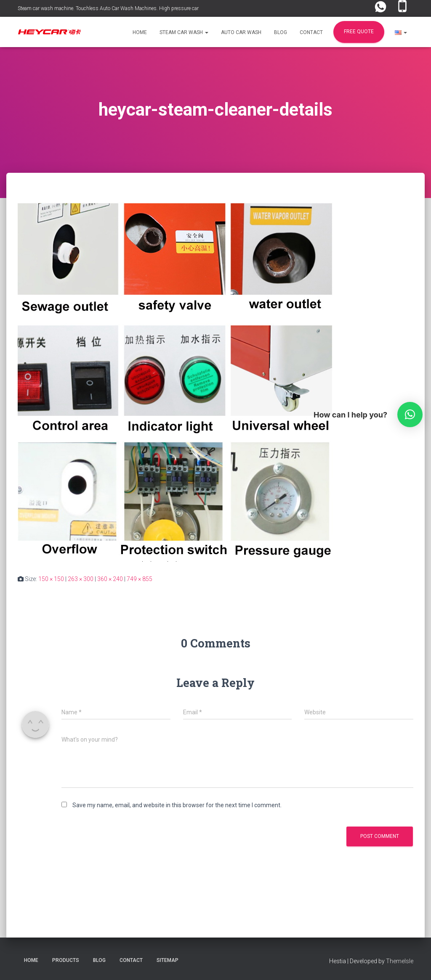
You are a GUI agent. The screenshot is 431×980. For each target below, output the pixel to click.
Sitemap (168, 960)
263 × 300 (81, 579)
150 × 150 (51, 579)
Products (66, 960)
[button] (206, 32)
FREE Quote (359, 32)
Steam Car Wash (184, 32)
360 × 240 (110, 579)
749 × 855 (140, 579)
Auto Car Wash (241, 32)
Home (140, 32)
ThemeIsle (400, 961)
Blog (281, 32)
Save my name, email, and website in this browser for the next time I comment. (177, 805)
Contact (311, 32)
